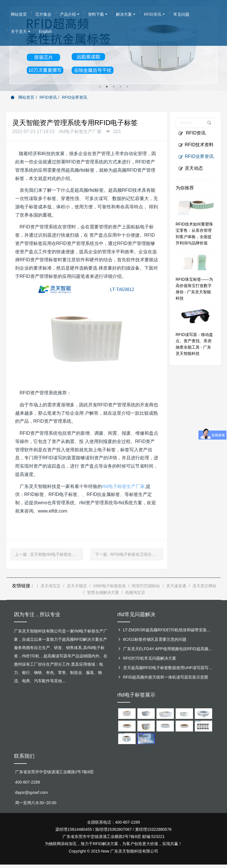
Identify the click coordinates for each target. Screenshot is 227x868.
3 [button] (114, 87)
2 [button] (107, 87)
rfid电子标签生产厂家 (123, 486)
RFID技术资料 (196, 145)
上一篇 (49, 554)
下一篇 (129, 554)
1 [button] (100, 87)
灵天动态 (191, 168)
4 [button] (120, 87)
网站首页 (23, 97)
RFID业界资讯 (75, 97)
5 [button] (127, 87)
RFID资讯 (48, 97)
